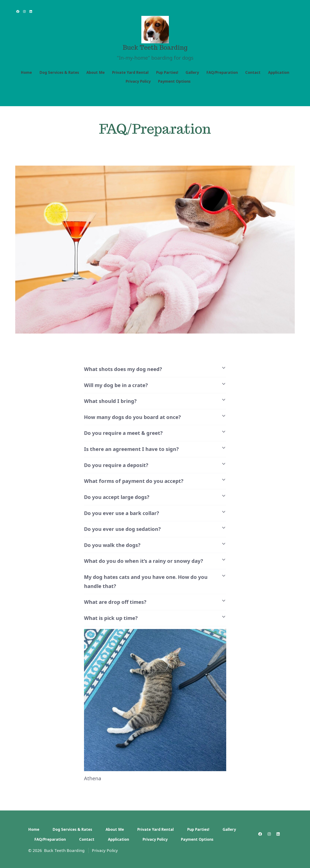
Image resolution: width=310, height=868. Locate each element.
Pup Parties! (167, 72)
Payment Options (174, 81)
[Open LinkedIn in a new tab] (31, 12)
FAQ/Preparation (222, 72)
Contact (253, 72)
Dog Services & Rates (59, 72)
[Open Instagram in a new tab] (24, 12)
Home (26, 72)
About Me (96, 72)
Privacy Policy (138, 81)
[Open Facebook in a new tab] (18, 12)
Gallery (192, 72)
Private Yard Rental (130, 72)
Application (279, 72)
